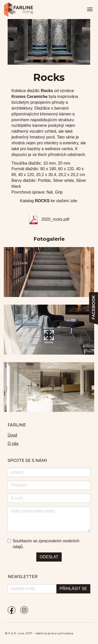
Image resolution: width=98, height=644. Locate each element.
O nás (13, 443)
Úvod (12, 435)
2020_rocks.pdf (55, 219)
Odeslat (49, 557)
